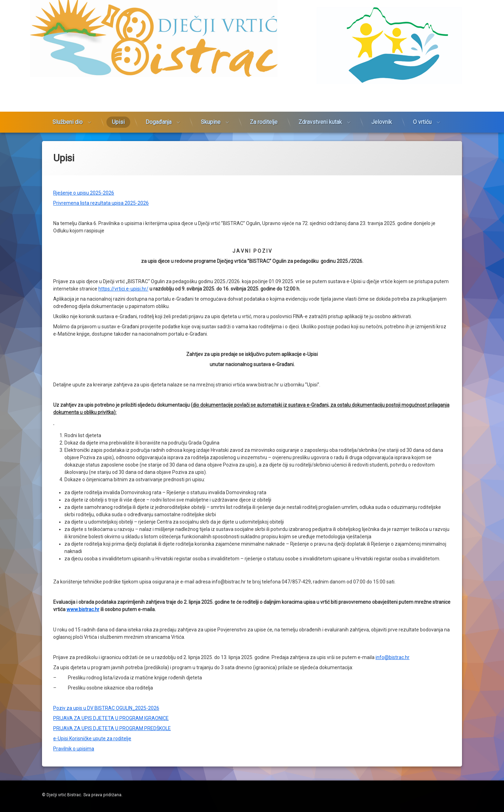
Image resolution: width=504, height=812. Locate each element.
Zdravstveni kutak (320, 76)
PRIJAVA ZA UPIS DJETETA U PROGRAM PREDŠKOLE (112, 514)
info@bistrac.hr (393, 443)
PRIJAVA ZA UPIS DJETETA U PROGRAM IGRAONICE (111, 504)
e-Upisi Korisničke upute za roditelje (92, 525)
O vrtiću (422, 76)
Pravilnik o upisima (74, 535)
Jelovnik (382, 76)
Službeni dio (68, 76)
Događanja (159, 76)
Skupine (211, 76)
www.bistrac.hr (83, 395)
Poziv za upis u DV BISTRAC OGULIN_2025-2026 (106, 494)
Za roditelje (264, 76)
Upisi (118, 76)
